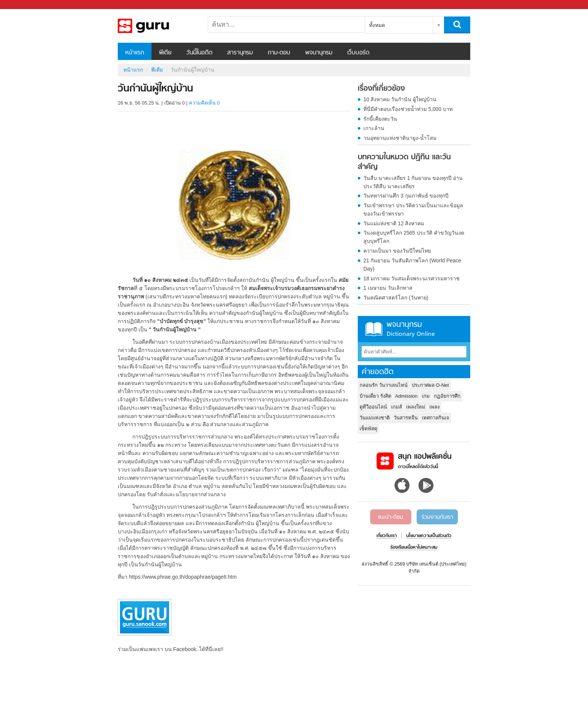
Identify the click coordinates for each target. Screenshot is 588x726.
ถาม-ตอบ (279, 53)
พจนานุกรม (319, 53)
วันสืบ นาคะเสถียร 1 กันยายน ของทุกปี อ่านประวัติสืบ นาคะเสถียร (413, 182)
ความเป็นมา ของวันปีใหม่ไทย (397, 251)
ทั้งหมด (377, 25)
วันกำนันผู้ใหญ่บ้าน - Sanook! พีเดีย (157, 26)
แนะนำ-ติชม (391, 517)
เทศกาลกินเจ (436, 418)
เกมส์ (397, 407)
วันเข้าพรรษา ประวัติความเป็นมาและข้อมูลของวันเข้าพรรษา (413, 210)
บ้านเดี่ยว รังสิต (375, 396)
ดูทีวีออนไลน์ (373, 407)
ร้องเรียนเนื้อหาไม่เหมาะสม (414, 548)
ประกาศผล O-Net (430, 385)
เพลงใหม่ (416, 407)
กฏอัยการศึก (447, 396)
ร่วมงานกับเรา (437, 517)
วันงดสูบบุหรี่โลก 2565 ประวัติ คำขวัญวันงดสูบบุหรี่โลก (414, 237)
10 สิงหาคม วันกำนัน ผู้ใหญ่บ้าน (400, 99)
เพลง (434, 407)
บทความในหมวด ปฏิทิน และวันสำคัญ (404, 162)
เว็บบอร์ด (358, 53)
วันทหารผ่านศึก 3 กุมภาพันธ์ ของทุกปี (406, 196)
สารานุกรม (240, 53)
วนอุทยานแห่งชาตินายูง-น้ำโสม (400, 138)
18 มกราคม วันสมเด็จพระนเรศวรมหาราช (412, 278)
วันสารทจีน (406, 418)
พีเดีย (165, 53)
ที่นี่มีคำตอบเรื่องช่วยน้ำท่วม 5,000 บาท (408, 109)
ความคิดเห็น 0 (204, 103)
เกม (426, 396)
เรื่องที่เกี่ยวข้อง (381, 89)
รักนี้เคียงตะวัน (380, 119)
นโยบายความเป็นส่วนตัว (429, 536)
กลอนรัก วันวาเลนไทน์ (384, 385)
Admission (406, 396)
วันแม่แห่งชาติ (375, 418)
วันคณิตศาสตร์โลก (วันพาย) (396, 298)
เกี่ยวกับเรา (387, 536)
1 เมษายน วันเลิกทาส (388, 288)
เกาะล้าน (374, 128)
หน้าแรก (135, 53)
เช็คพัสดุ (368, 429)
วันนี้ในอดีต (199, 53)
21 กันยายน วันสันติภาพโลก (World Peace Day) (412, 265)
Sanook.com (22, 5)
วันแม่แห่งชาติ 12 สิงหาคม (394, 223)
